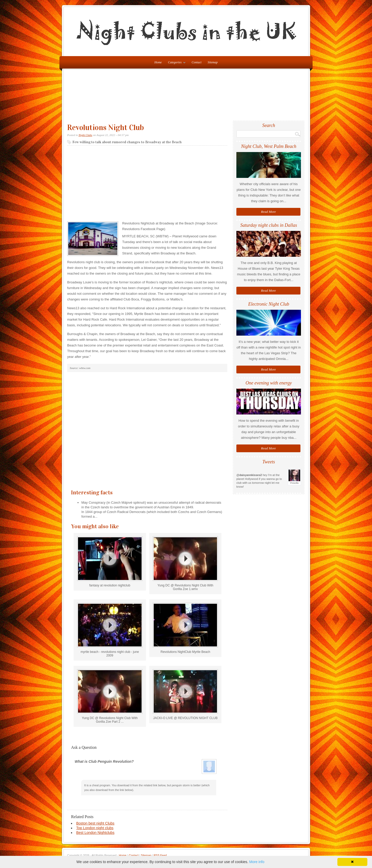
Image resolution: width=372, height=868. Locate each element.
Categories (175, 63)
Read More (268, 212)
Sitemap (213, 62)
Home (123, 855)
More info (257, 862)
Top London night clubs (95, 828)
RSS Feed (160, 855)
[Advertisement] (187, 97)
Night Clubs (85, 135)
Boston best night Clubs (95, 823)
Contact (197, 62)
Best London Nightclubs (95, 833)
